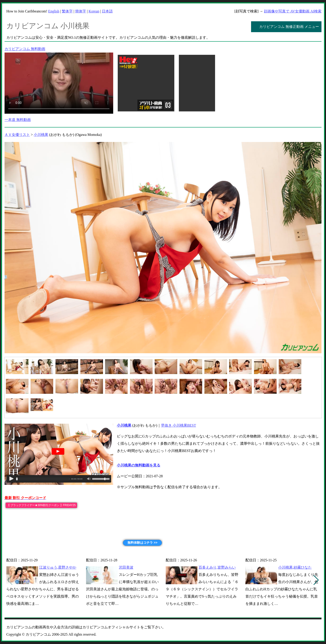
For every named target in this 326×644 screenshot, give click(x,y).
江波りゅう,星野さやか (58, 567)
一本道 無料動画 (18, 120)
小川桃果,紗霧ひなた (295, 567)
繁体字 (67, 11)
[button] (316, 580)
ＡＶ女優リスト (17, 135)
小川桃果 (41, 135)
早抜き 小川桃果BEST (179, 425)
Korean (94, 11)
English (54, 11)
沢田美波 (126, 567)
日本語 (107, 11)
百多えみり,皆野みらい (217, 567)
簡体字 (81, 11)
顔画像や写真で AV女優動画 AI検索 (293, 11)
